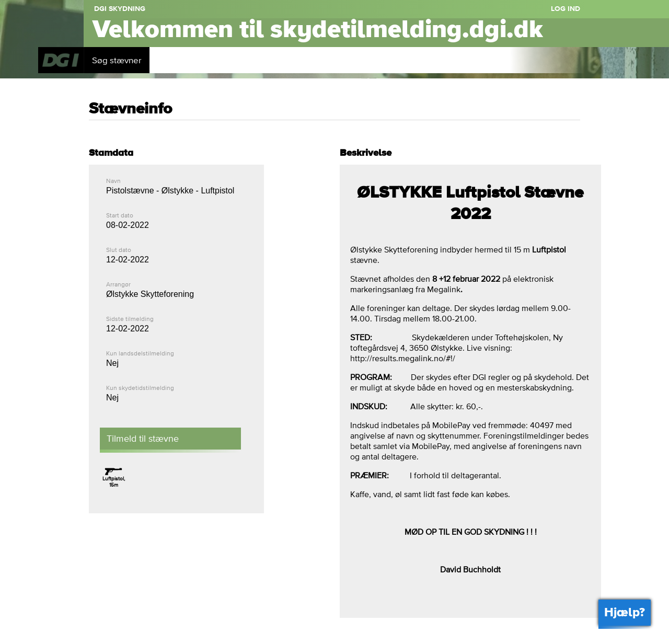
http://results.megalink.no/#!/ (403, 358)
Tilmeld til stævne (143, 438)
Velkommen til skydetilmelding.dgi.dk (318, 30)
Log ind (566, 9)
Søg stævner (117, 60)
